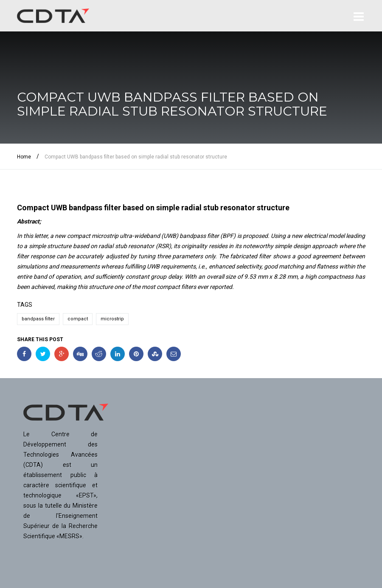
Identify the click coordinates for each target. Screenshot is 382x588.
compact (78, 319)
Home (24, 157)
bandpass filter (38, 319)
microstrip (112, 319)
